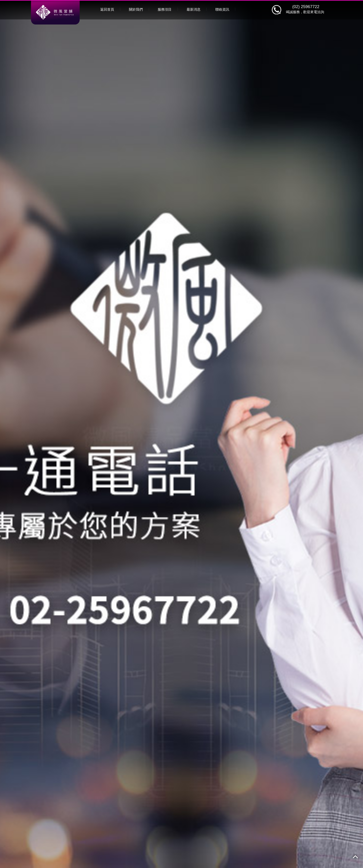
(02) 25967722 (306, 7)
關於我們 (136, 9)
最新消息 (194, 9)
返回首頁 (107, 9)
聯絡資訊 (222, 9)
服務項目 (165, 9)
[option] (181, 434)
